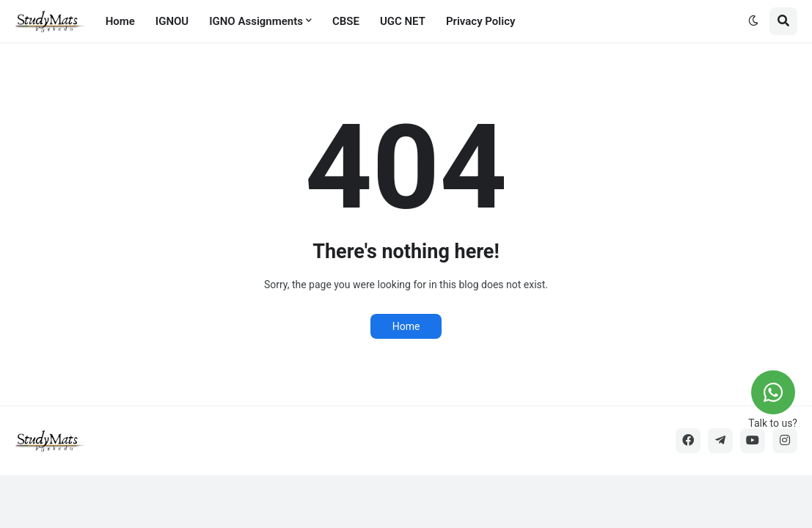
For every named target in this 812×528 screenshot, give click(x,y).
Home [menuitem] (120, 21)
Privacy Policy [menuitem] (480, 21)
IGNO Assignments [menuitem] (256, 21)
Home (406, 326)
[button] (753, 21)
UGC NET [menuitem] (403, 21)
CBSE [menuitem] (346, 21)
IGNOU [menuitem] (172, 21)
